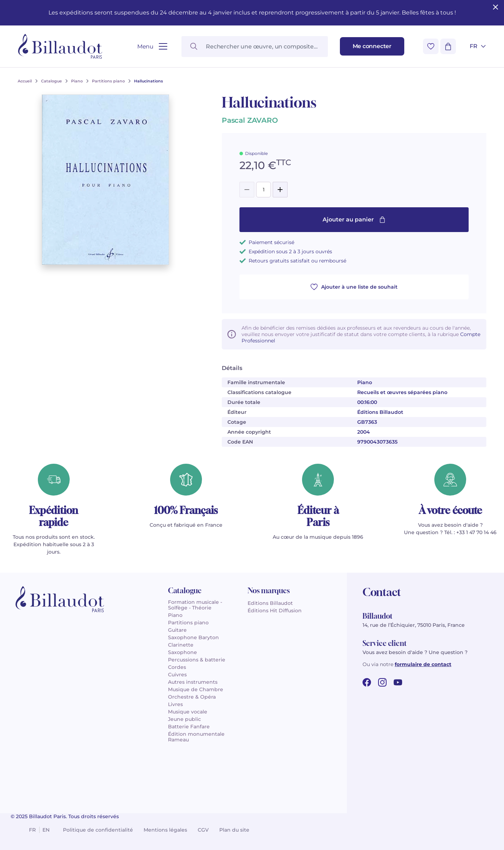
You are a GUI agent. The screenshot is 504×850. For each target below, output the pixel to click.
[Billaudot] (60, 46)
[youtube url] (398, 682)
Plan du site (234, 830)
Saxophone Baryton (193, 637)
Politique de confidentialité (98, 830)
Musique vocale (188, 712)
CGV (203, 830)
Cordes (177, 667)
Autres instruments (193, 682)
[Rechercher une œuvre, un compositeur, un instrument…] (254, 47)
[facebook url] (367, 682)
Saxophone (183, 652)
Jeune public (184, 719)
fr (32, 830)
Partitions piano (188, 623)
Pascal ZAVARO (250, 120)
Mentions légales (165, 830)
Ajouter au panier (354, 219)
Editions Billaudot (270, 603)
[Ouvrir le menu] (152, 47)
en (46, 830)
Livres (175, 704)
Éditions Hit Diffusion (275, 611)
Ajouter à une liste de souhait (354, 287)
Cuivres (177, 675)
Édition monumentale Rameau (196, 737)
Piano (175, 615)
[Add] (280, 190)
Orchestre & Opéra (192, 697)
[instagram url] (382, 682)
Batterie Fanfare (189, 727)
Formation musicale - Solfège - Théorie (195, 605)
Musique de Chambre (196, 689)
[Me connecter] (372, 46)
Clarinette (181, 645)
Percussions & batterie (197, 660)
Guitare (177, 630)
